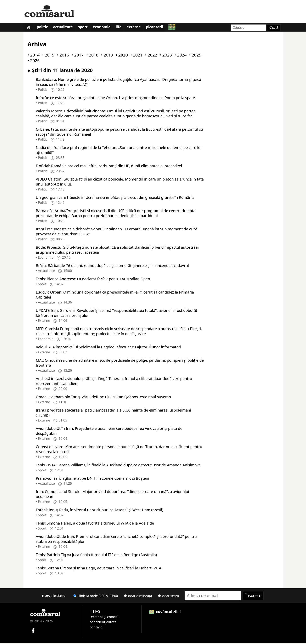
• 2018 (91, 56)
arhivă (95, 612)
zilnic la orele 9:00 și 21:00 (96, 597)
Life (122, 28)
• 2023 (165, 56)
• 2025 (194, 56)
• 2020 (121, 56)
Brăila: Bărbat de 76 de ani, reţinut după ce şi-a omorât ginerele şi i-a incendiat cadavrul (112, 266)
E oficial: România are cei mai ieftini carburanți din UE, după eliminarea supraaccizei (109, 167)
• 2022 (150, 56)
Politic (43, 28)
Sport (85, 28)
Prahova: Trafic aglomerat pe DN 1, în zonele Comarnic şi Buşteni (93, 479)
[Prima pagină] (29, 28)
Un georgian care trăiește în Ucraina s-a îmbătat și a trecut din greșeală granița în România (115, 198)
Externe (138, 28)
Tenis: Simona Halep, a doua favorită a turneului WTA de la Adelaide (95, 524)
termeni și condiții (104, 618)
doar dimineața (138, 597)
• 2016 (62, 56)
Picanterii (159, 28)
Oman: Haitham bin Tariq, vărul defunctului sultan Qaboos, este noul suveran (104, 398)
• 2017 (77, 56)
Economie (104, 28)
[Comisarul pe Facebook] (33, 631)
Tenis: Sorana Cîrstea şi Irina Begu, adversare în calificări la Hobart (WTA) (99, 569)
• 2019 (106, 56)
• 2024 (180, 56)
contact (96, 628)
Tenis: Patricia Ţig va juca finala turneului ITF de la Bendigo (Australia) (96, 556)
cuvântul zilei (165, 612)
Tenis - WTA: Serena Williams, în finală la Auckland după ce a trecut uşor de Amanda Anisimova (118, 466)
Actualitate (65, 28)
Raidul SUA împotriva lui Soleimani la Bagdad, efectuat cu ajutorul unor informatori (109, 348)
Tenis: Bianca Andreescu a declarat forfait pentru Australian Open (93, 280)
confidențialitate (103, 623)
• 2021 (135, 56)
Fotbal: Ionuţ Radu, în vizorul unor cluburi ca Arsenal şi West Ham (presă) (100, 511)
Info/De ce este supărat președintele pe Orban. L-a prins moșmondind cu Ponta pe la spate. (116, 98)
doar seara (168, 597)
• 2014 (33, 56)
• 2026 (33, 62)
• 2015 (47, 56)
